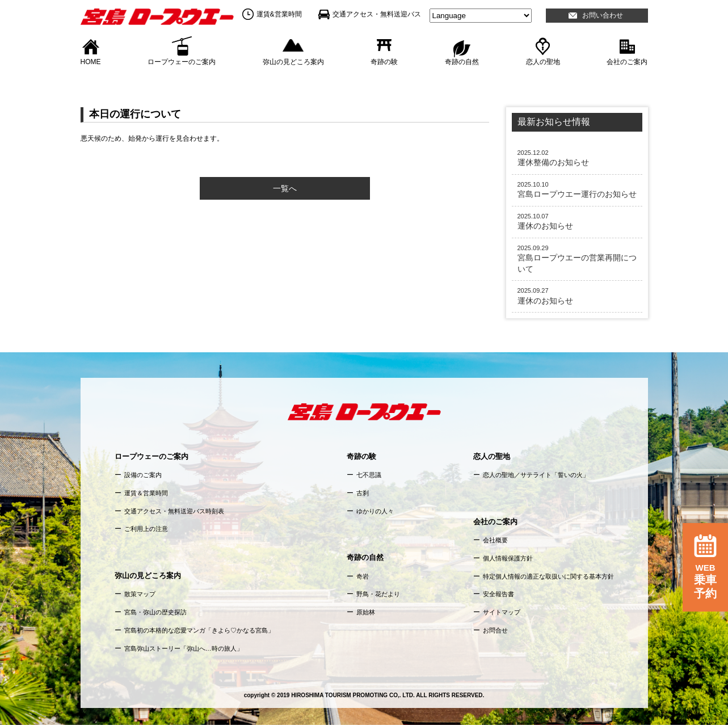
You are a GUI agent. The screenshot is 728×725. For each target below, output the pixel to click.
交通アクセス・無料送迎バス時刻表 (174, 511)
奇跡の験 (384, 61)
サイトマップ (502, 612)
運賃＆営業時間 (146, 493)
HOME (91, 61)
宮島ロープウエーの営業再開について (577, 259)
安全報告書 (498, 594)
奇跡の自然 (462, 61)
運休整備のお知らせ (577, 158)
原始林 (366, 612)
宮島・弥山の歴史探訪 (155, 612)
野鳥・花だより (378, 594)
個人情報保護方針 (508, 558)
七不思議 (369, 475)
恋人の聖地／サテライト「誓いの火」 (536, 475)
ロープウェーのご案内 (182, 61)
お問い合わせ (603, 15)
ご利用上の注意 (146, 529)
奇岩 (363, 576)
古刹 (363, 493)
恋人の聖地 (543, 61)
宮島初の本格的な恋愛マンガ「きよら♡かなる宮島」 (199, 630)
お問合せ (495, 630)
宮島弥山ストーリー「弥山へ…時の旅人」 (184, 648)
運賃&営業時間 (279, 14)
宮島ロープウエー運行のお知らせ (577, 189)
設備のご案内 (143, 475)
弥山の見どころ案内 (293, 61)
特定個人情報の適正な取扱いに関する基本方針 (548, 576)
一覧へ (285, 188)
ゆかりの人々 (375, 511)
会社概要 (495, 540)
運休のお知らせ (577, 221)
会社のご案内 (627, 61)
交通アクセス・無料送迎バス (377, 14)
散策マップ (140, 594)
